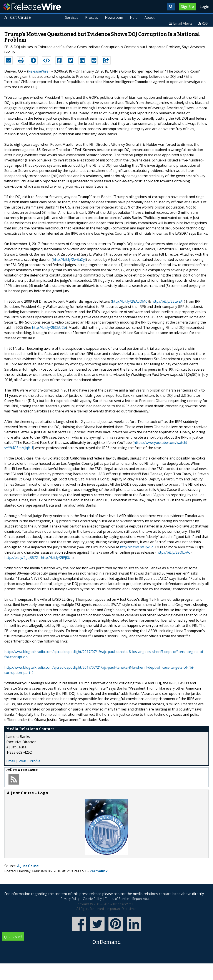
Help (134, 17)
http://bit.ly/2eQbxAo (173, 552)
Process (92, 17)
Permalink (99, 871)
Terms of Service (117, 899)
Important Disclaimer (122, 909)
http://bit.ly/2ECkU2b (49, 327)
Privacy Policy (70, 899)
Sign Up (187, 7)
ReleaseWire (32, 7)
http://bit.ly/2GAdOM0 (130, 301)
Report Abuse (142, 899)
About (150, 17)
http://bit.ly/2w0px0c (136, 547)
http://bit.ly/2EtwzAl (167, 301)
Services (72, 17)
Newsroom (114, 17)
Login (204, 7)
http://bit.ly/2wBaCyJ (69, 259)
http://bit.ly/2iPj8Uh (57, 558)
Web (22, 761)
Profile (35, 761)
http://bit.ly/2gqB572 (21, 558)
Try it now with (106, 940)
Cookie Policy (92, 899)
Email (11, 761)
